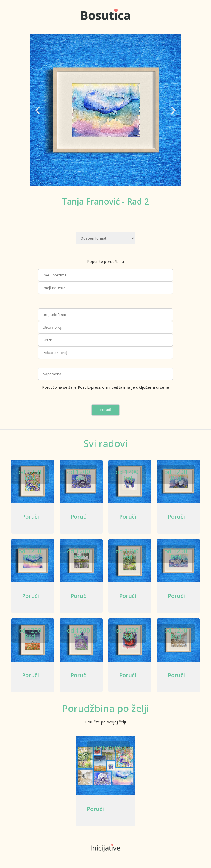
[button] (38, 110)
